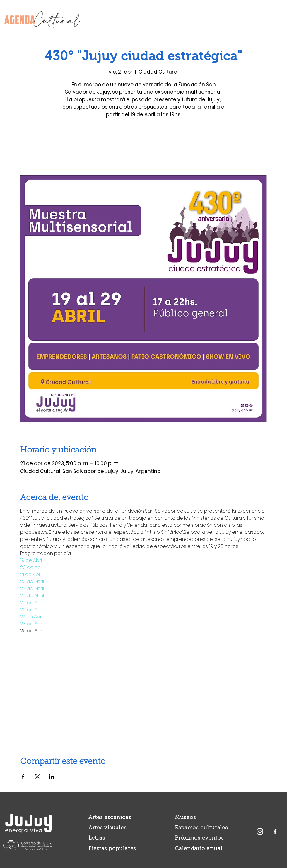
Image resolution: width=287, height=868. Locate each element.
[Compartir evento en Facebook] (23, 777)
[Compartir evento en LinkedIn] (52, 777)
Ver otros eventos (144, 147)
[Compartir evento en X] (37, 777)
